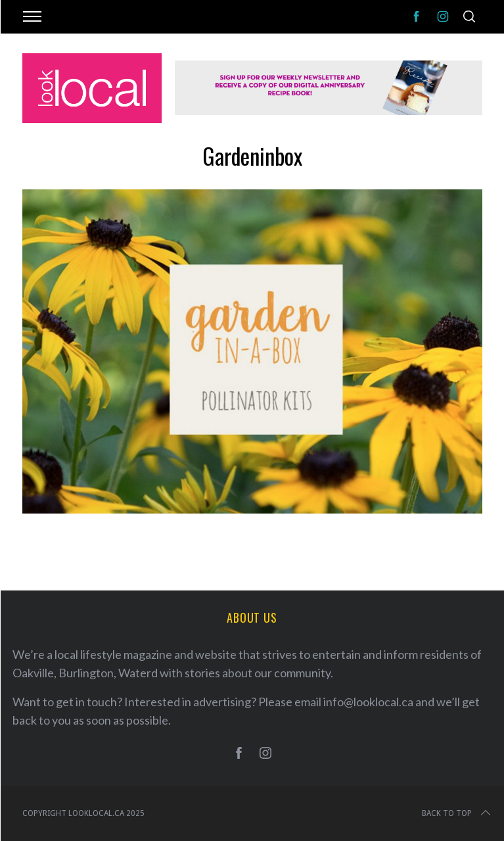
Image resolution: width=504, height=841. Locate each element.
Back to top (457, 813)
